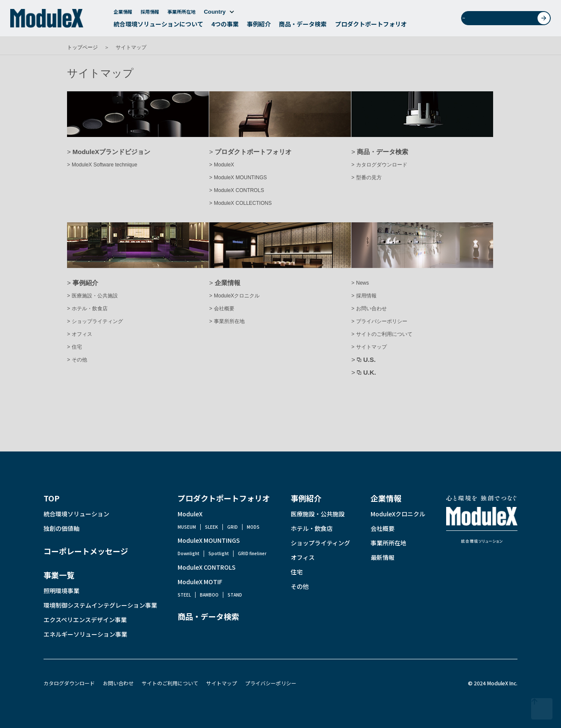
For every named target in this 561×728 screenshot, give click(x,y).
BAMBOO (209, 595)
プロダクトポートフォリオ (371, 26)
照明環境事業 (61, 591)
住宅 (77, 347)
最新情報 (383, 557)
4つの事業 (225, 26)
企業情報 (123, 14)
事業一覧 (59, 575)
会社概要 (224, 309)
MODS (253, 527)
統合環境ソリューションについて (158, 26)
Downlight (188, 553)
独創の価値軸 (61, 528)
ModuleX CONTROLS (239, 190)
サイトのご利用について (384, 334)
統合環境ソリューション (76, 514)
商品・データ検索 (303, 26)
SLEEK (212, 527)
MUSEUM (187, 527)
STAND (235, 595)
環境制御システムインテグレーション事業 (100, 605)
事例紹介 (259, 26)
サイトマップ (371, 347)
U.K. (370, 372)
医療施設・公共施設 (95, 296)
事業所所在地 (181, 14)
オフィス (82, 334)
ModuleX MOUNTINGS (240, 178)
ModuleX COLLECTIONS (243, 203)
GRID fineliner (252, 553)
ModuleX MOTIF (200, 582)
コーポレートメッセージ (86, 551)
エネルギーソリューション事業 (85, 634)
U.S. (370, 360)
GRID (232, 527)
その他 (79, 360)
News (362, 283)
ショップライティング (97, 321)
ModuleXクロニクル (237, 296)
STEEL (184, 595)
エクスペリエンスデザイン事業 (85, 620)
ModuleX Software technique (104, 165)
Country (219, 14)
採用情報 (150, 14)
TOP (51, 498)
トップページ (82, 47)
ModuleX (224, 165)
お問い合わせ (509, 20)
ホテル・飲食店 (90, 309)
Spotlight (219, 553)
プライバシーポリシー (382, 321)
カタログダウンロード (382, 165)
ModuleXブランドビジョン (112, 152)
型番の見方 (369, 178)
